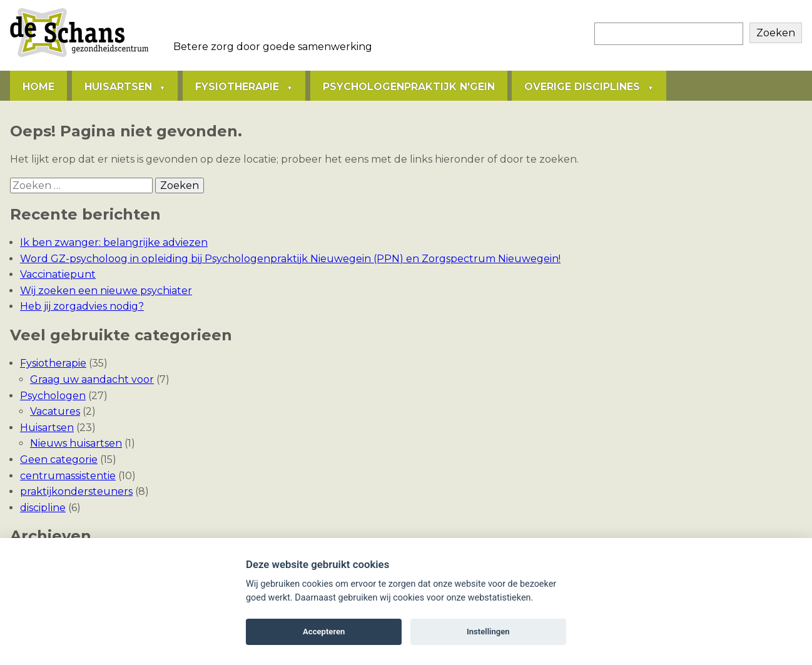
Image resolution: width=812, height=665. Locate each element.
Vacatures (55, 411)
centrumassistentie (68, 476)
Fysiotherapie (237, 87)
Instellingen (488, 632)
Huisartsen (118, 87)
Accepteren (324, 632)
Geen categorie (59, 459)
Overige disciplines (582, 87)
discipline (43, 508)
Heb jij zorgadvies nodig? (82, 306)
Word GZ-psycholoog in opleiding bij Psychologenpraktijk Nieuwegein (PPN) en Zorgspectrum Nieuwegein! (290, 259)
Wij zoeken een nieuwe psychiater (106, 291)
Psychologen (53, 396)
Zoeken (776, 33)
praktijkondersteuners (76, 491)
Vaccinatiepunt (58, 274)
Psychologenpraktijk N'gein (409, 87)
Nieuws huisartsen (76, 443)
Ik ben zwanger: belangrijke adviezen (114, 242)
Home (38, 87)
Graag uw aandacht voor (92, 379)
